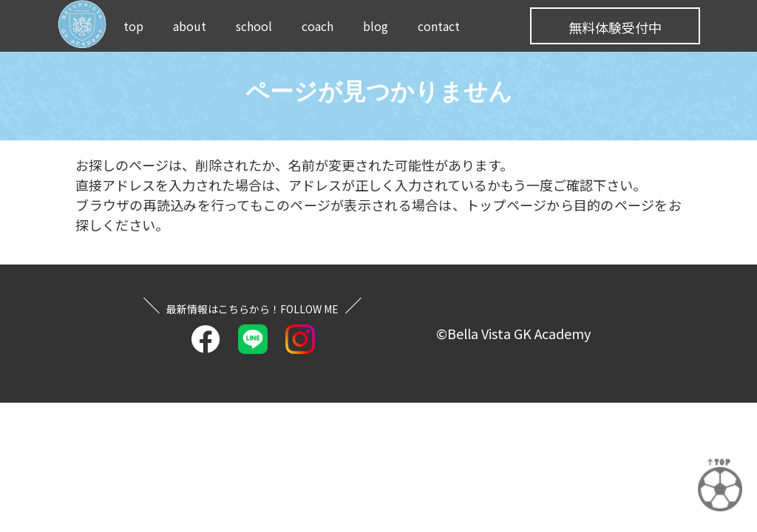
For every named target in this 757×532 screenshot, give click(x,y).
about (190, 26)
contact (439, 26)
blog (376, 26)
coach (318, 26)
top (133, 26)
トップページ (506, 205)
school (254, 26)
